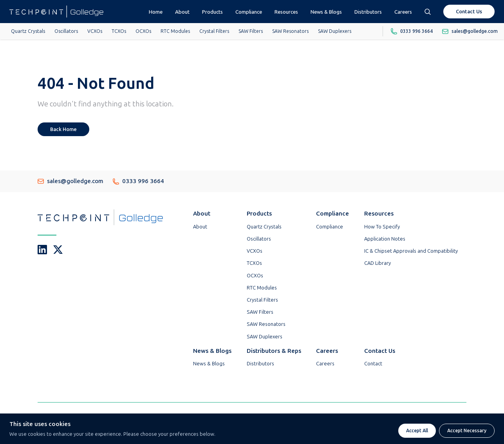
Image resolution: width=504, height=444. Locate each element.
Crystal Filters (214, 31)
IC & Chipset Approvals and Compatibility (411, 251)
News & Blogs (326, 12)
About (182, 12)
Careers (403, 12)
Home (156, 12)
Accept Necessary (467, 431)
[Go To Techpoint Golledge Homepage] (56, 12)
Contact (373, 364)
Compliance (249, 12)
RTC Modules (175, 31)
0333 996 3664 (138, 181)
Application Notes (385, 239)
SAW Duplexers (335, 31)
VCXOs (95, 31)
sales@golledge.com (70, 181)
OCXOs (143, 31)
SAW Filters (251, 31)
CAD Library (378, 263)
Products (212, 12)
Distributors (368, 12)
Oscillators (66, 31)
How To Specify (382, 227)
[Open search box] (428, 12)
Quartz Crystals (28, 31)
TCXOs (119, 31)
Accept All (417, 431)
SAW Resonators (290, 31)
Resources (286, 12)
